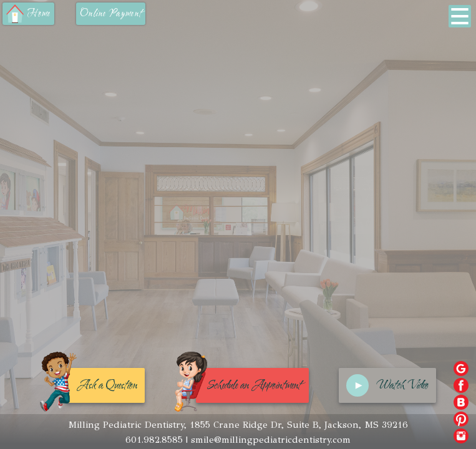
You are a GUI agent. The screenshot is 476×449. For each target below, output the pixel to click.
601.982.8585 (154, 440)
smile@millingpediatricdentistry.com (271, 440)
